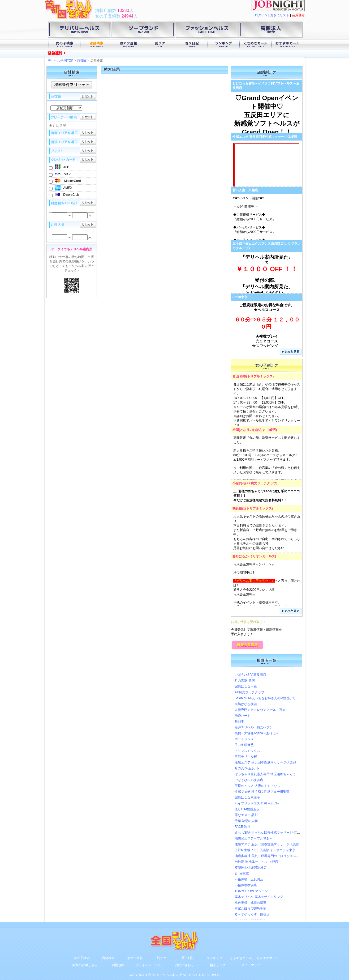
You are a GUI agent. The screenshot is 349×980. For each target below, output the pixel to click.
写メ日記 (192, 44)
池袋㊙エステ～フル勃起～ (254, 838)
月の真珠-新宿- (245, 681)
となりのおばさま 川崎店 (258, 430)
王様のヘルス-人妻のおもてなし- (258, 786)
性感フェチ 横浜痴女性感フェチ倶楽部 (262, 792)
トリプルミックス (260, 376)
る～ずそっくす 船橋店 (252, 914)
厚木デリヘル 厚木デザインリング (259, 897)
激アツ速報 (128, 44)
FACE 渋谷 (242, 827)
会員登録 (298, 15)
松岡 (236, 430)
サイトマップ (251, 965)
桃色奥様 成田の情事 (251, 903)
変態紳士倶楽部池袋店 (251, 868)
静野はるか (240, 556)
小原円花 (239, 483)
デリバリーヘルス (80, 31)
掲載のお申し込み (85, 965)
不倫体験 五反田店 (249, 879)
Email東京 (240, 297)
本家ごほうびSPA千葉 (250, 909)
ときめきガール (256, 44)
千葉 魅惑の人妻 (246, 821)
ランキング (224, 44)
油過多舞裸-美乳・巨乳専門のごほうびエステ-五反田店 (274, 856)
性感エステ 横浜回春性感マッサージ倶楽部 (265, 762)
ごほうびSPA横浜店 (249, 780)
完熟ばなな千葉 (246, 686)
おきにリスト (280, 15)
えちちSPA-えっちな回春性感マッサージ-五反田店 (271, 833)
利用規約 (118, 965)
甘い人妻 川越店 (245, 190)
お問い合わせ (184, 965)
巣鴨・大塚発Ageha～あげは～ (257, 733)
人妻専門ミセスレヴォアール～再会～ (262, 710)
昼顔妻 (239, 722)
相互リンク (218, 965)
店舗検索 (96, 44)
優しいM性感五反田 (249, 809)
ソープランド (143, 31)
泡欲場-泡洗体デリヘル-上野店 (256, 862)
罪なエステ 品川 (246, 815)
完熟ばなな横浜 (246, 704)
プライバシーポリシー (151, 965)
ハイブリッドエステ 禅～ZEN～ (257, 803)
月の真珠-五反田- (247, 768)
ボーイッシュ (244, 739)
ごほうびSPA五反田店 (250, 675)
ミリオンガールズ (262, 556)
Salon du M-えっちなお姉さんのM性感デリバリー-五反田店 (277, 698)
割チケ (160, 44)
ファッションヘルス (207, 31)
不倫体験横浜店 (246, 885)
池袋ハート (243, 716)
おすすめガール (287, 44)
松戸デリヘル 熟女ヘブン (254, 727)
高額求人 (271, 31)
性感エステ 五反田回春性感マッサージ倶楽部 (265, 137)
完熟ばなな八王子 (247, 797)
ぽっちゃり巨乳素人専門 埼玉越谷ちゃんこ (265, 774)
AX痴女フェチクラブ (261, 483)
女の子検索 (64, 44)
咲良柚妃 (239, 508)
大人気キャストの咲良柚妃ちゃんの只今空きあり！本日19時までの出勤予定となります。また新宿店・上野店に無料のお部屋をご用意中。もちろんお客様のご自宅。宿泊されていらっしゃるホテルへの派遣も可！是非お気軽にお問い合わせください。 (267, 532)
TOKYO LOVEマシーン (251, 891)
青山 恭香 (239, 376)
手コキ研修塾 (244, 745)
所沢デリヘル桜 (246, 757)
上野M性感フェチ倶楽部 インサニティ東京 (265, 850)
